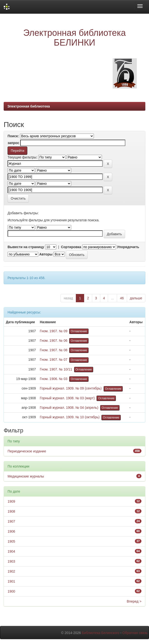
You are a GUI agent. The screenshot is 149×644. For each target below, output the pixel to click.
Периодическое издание (27, 451)
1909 (11, 501)
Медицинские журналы (26, 476)
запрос (13, 143)
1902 (11, 571)
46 (122, 298)
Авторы (46, 254)
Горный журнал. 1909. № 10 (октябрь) (70, 417)
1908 (11, 511)
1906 (11, 531)
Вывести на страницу (26, 247)
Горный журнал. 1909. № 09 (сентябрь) (71, 388)
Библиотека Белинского (100, 633)
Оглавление (79, 331)
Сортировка (71, 247)
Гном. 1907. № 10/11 (56, 369)
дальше (136, 298)
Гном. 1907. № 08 (54, 350)
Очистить (18, 198)
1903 (11, 561)
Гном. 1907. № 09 (54, 331)
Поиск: (13, 136)
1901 (11, 581)
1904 (11, 551)
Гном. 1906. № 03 (54, 379)
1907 (11, 521)
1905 (11, 541)
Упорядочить (128, 247)
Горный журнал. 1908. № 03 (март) (67, 398)
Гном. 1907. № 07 (54, 360)
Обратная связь (135, 633)
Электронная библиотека (29, 106)
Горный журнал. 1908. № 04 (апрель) (69, 408)
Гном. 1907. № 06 (54, 341)
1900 (11, 591)
